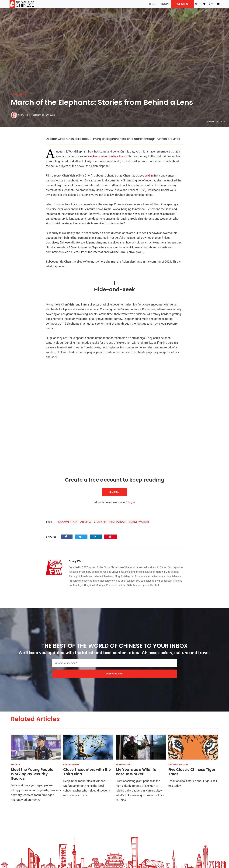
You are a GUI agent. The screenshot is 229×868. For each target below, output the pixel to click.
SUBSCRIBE (179, 4)
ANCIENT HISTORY (178, 765)
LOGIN (161, 4)
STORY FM (100, 521)
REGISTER (114, 492)
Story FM (23, 115)
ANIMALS (86, 521)
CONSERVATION (139, 521)
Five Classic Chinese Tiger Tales (192, 772)
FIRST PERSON (118, 521)
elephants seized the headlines (108, 156)
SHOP (149, 4)
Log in (131, 502)
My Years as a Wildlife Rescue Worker (136, 772)
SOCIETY (16, 765)
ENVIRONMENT (19, 95)
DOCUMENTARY (68, 521)
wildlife (149, 175)
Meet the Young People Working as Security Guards (32, 774)
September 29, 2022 (41, 115)
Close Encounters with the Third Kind (87, 772)
